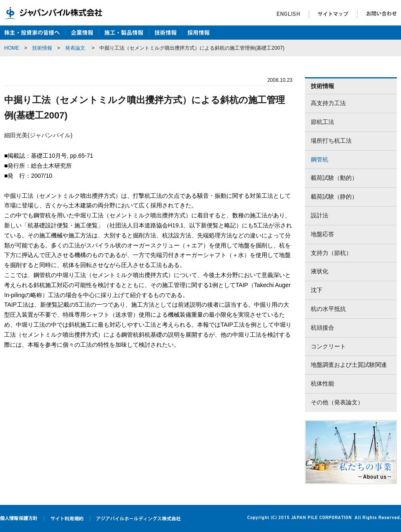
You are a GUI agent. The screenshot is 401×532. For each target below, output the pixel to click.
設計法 (320, 215)
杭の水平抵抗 (328, 309)
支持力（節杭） (331, 253)
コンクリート (328, 346)
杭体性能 (322, 383)
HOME (12, 48)
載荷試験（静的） (334, 197)
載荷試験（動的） (334, 178)
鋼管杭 (320, 159)
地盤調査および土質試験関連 (349, 365)
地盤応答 (322, 234)
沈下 (317, 290)
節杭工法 (322, 122)
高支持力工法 (328, 103)
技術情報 (42, 48)
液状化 (320, 271)
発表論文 (75, 48)
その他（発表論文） (337, 402)
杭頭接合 (322, 328)
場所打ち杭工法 (331, 141)
